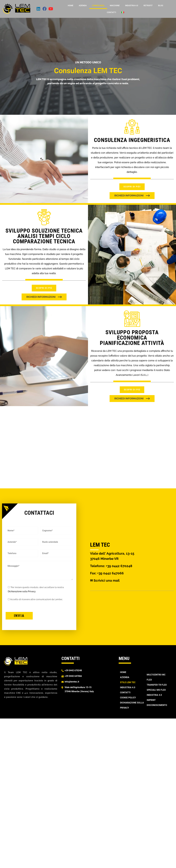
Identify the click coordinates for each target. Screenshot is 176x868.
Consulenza (98, 5)
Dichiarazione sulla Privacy (22, 591)
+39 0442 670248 (119, 566)
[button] (132, 196)
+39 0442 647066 (73, 676)
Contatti (111, 12)
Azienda (83, 5)
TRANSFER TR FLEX (157, 685)
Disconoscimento (157, 705)
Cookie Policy (128, 698)
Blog (161, 5)
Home (71, 5)
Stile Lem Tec (128, 682)
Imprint (151, 700)
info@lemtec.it (72, 682)
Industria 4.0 (132, 5)
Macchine (115, 5)
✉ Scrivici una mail (105, 580)
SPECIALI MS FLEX (156, 690)
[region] (88, 447)
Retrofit (148, 5)
